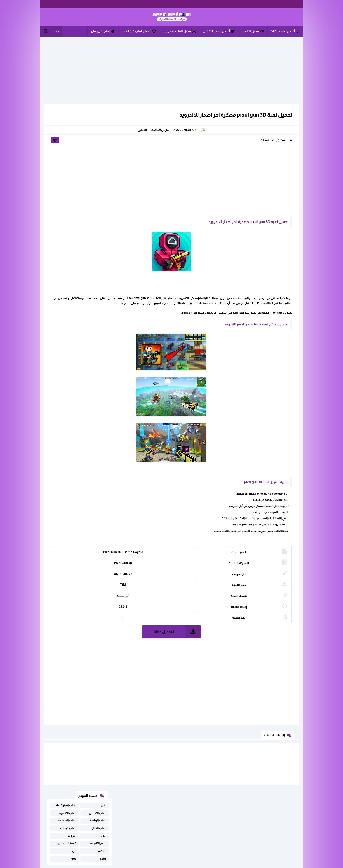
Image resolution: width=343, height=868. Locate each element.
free (74, 172)
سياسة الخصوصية (80, 825)
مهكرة (102, 164)
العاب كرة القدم (67, 141)
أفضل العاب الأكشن (219, 31)
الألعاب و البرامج (171, 17)
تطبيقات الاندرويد (66, 156)
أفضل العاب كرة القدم (139, 31)
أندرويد (72, 149)
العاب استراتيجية (66, 118)
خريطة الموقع (107, 825)
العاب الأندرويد (67, 126)
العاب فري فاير (103, 31)
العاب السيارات (67, 134)
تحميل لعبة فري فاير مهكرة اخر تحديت (75, 199)
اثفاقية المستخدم (72, 818)
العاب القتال (99, 141)
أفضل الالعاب (253, 31)
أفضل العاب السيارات (179, 31)
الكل (104, 118)
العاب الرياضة (98, 134)
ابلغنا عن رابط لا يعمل (102, 818)
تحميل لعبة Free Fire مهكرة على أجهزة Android (74, 229)
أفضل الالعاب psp (285, 31)
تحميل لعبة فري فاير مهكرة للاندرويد (77, 245)
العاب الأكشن (98, 126)
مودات (72, 164)
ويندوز (103, 172)
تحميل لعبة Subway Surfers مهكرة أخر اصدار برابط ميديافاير (75, 214)
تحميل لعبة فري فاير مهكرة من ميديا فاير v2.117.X (75, 260)
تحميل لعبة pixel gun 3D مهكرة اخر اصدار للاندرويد (233, 115)
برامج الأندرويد (98, 156)
